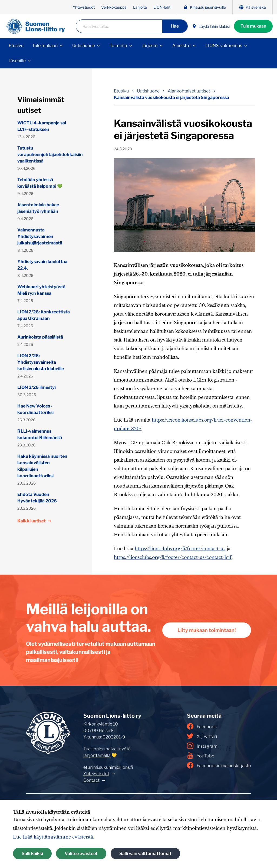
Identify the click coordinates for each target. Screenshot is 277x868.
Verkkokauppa (114, 7)
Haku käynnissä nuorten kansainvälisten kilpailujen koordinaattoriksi (42, 466)
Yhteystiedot (84, 7)
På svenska (253, 7)
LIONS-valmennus (224, 46)
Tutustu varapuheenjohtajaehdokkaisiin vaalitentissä (44, 155)
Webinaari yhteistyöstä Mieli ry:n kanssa (41, 290)
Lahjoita (140, 7)
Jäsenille (17, 61)
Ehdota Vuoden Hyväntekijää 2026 (37, 498)
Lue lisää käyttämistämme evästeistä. (54, 837)
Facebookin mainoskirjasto (219, 765)
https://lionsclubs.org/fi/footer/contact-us (180, 549)
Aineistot (182, 46)
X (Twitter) (202, 736)
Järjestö (150, 46)
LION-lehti (162, 7)
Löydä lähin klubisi (211, 26)
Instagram (202, 746)
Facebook (202, 726)
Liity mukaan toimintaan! (207, 630)
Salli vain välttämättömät (145, 854)
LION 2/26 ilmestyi (37, 387)
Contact (91, 780)
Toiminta (118, 46)
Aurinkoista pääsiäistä (40, 337)
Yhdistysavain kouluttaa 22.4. (42, 265)
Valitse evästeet (81, 854)
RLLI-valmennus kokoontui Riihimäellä (40, 434)
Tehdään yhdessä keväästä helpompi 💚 (40, 183)
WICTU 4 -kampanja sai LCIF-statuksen (42, 126)
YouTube (201, 756)
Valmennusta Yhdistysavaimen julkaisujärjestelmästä (40, 236)
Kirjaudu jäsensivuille (205, 7)
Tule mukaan (253, 26)
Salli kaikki (32, 854)
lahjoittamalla (97, 755)
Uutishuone (84, 46)
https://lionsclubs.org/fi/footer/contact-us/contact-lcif (173, 557)
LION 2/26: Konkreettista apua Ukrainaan (44, 315)
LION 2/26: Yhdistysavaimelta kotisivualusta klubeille (41, 362)
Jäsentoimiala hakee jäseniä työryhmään (38, 208)
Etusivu (16, 46)
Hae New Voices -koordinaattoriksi (35, 409)
